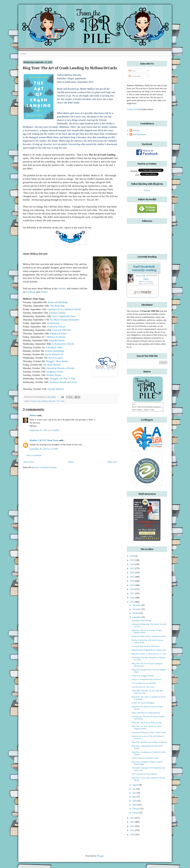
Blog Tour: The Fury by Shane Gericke (147, 723)
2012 (132, 826)
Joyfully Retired (56, 389)
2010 (132, 835)
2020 (132, 581)
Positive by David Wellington (143, 703)
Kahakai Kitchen (58, 333)
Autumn (136, 130)
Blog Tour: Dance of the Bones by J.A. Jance (149, 654)
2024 (132, 564)
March (135, 805)
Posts (132, 71)
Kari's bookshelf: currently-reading (144, 268)
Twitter (44, 292)
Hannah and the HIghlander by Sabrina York (149, 650)
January (136, 813)
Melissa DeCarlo (49, 401)
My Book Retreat (52, 365)
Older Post (112, 462)
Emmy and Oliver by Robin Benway (146, 713)
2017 (132, 593)
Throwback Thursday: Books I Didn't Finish (149, 732)
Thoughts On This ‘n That (62, 379)
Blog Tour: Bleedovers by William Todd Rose (149, 742)
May (134, 797)
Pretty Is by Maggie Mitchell (143, 676)
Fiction (33, 401)
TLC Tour (61, 401)
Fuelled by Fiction (56, 327)
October (136, 613)
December (137, 605)
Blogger (100, 856)
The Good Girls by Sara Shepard (144, 774)
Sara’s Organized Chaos (64, 316)
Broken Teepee (54, 375)
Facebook (31, 292)
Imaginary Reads (55, 372)
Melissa (33, 415)
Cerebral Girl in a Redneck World (64, 309)
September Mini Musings (142, 620)
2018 (132, 589)
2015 (132, 602)
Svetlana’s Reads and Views (63, 382)
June (134, 793)
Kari (39, 401)
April (135, 801)
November (137, 609)
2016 (132, 598)
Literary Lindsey (57, 313)
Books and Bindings (58, 302)
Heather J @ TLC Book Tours (44, 440)
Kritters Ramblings (55, 351)
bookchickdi (53, 323)
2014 (132, 818)
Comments (135, 76)
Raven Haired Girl (54, 354)
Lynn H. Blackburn (147, 281)
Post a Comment (34, 455)
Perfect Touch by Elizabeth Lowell (145, 758)
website (62, 288)
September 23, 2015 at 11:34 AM (44, 430)
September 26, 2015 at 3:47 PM (44, 449)
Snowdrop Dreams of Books (60, 368)
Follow (147, 190)
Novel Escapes (56, 358)
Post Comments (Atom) (46, 467)
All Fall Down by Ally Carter (143, 687)
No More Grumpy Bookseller (64, 320)
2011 (132, 830)
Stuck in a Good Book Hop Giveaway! (147, 679)
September (137, 617)
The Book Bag (57, 306)
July (134, 789)
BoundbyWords (57, 340)
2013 (132, 822)
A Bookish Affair (54, 347)
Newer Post (29, 462)
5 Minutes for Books (55, 337)
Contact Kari (132, 109)
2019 (132, 585)
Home (23, 54)
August (135, 785)
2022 (132, 573)
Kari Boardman (139, 134)
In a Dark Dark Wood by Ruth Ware (146, 646)
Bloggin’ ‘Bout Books (57, 361)
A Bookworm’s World (63, 344)
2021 (132, 577)
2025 (132, 560)
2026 (132, 556)
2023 (132, 568)
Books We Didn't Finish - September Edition (149, 636)
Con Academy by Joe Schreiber (144, 683)
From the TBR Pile (62, 330)
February (136, 809)
